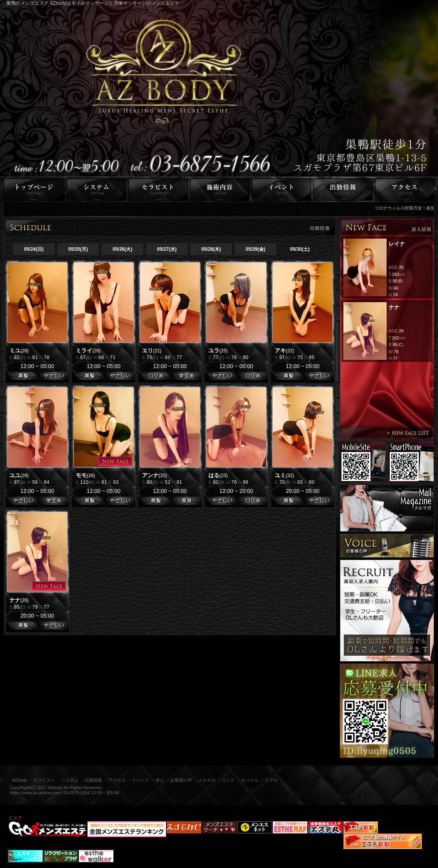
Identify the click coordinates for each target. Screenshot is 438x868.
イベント (282, 189)
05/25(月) (78, 249)
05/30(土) (300, 249)
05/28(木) (211, 249)
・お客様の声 (179, 780)
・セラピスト (42, 780)
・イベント (138, 780)
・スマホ (269, 780)
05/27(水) (167, 249)
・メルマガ (205, 780)
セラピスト (158, 189)
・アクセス (115, 780)
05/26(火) (122, 249)
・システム (68, 780)
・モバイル (247, 780)
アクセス (406, 189)
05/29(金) (255, 249)
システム (97, 189)
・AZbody (17, 780)
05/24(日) (34, 249)
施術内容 (220, 189)
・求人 (158, 780)
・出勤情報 (91, 780)
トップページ (33, 189)
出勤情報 (343, 189)
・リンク (226, 780)
